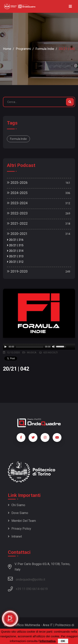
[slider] (30, 347)
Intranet (15, 536)
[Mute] (54, 347)
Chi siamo (17, 505)
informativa (48, 641)
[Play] (6, 347)
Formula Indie (45, 49)
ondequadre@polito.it (26, 579)
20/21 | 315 (15, 245)
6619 (44, 589)
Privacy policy (19, 529)
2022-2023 (17, 213)
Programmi (23, 49)
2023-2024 (17, 203)
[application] (39, 347)
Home (7, 49)
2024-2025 (17, 193)
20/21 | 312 (15, 262)
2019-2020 (17, 271)
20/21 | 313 (15, 256)
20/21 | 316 (15, 240)
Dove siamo (18, 513)
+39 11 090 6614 (28, 589)
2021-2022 (17, 223)
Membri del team (22, 521)
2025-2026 (17, 183)
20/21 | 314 (15, 251)
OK (63, 641)
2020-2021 (17, 234)
